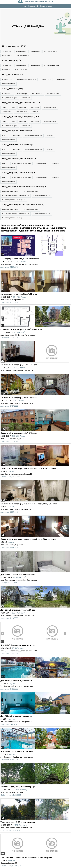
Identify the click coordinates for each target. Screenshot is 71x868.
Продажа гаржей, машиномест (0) (19, 159)
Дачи (13, 108)
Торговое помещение (31, 192)
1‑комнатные (7, 51)
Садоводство (15, 136)
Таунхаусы (35, 108)
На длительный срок (52, 66)
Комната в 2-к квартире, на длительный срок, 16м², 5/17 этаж (29, 504)
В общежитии (7, 80)
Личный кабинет (44, 6)
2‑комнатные (21, 51)
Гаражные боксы (41, 164)
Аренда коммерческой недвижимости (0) (23, 205)
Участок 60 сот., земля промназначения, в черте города (26, 858)
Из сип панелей (22, 112)
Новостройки (7, 56)
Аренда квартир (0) (12, 61)
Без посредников (23, 56)
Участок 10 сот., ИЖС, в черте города (18, 822)
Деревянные (7, 112)
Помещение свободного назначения (16, 196)
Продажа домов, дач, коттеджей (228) (21, 103)
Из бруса (35, 112)
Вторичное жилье (51, 51)
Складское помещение (42, 196)
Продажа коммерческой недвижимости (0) (24, 187)
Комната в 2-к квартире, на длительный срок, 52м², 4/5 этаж (28, 539)
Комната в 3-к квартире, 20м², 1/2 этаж (19, 433)
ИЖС (4, 136)
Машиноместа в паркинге (21, 164)
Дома (4, 108)
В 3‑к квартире (61, 80)
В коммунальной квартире (26, 80)
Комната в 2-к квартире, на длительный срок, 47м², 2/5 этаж (28, 469)
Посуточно (6, 70)
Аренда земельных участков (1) (18, 145)
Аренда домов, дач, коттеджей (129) (20, 117)
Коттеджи (23, 108)
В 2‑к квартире (46, 80)
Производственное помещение (14, 200)
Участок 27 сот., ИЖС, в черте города (18, 787)
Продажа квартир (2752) (14, 46)
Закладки (29, 6)
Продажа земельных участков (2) (19, 131)
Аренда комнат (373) (12, 89)
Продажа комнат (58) (13, 75)
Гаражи (5, 164)
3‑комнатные (35, 51)
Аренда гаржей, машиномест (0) (18, 173)
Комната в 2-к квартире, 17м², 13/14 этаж (20, 365)
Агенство (50, 136)
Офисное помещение (10, 192)
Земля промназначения (33, 136)
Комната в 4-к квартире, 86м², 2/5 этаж (19, 398)
